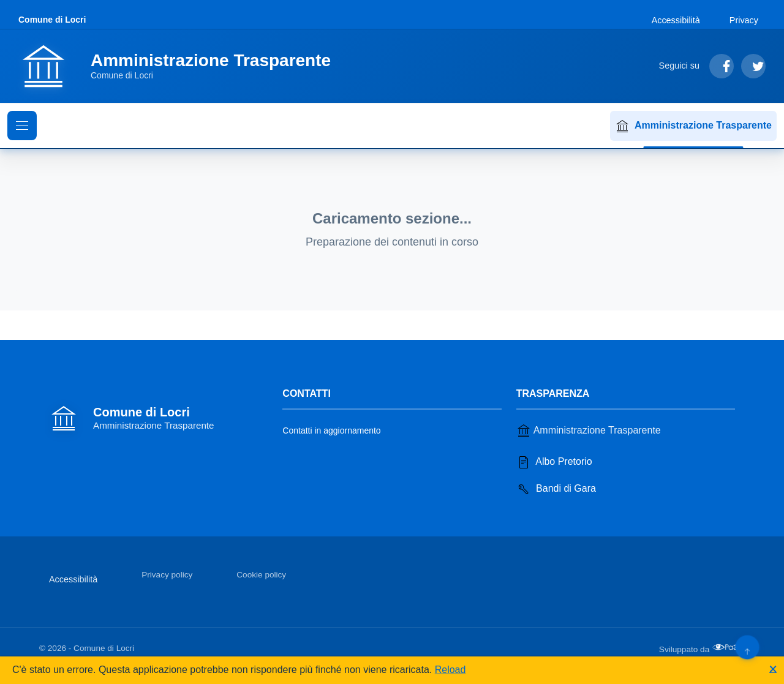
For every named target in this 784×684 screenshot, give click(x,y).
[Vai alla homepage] (182, 66)
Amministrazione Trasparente (693, 126)
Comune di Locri (52, 20)
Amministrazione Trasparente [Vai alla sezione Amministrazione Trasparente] (589, 430)
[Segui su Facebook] (722, 66)
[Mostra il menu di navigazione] (22, 126)
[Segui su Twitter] (753, 66)
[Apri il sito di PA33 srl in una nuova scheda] (728, 647)
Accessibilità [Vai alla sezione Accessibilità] (676, 20)
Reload (450, 670)
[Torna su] (747, 647)
